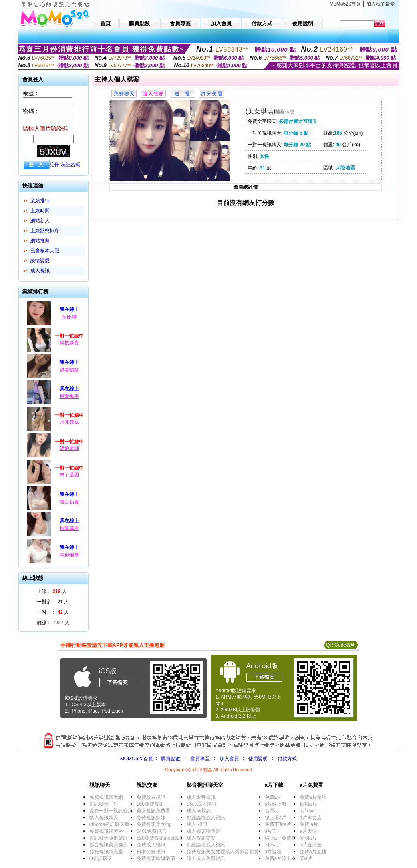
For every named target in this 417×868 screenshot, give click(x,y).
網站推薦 (40, 241)
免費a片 (273, 797)
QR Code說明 (341, 645)
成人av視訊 (199, 811)
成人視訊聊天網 (203, 831)
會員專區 (200, 759)
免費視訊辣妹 (151, 818)
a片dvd (307, 811)
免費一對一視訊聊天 (111, 811)
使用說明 (258, 759)
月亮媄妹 (69, 422)
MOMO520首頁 (137, 759)
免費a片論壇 (313, 797)
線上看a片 (276, 818)
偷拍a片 (308, 804)
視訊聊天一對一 (106, 804)
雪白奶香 (69, 502)
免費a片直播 (313, 852)
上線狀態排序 (45, 231)
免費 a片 (309, 824)
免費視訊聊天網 (106, 797)
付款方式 (287, 759)
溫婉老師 (69, 448)
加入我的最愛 (381, 4)
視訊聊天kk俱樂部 (109, 838)
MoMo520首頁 (345, 4)
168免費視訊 (150, 804)
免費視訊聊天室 (106, 852)
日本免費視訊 (151, 852)
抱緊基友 (69, 528)
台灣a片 (273, 811)
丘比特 (69, 317)
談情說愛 (40, 261)
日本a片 (273, 845)
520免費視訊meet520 (160, 838)
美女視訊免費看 (153, 811)
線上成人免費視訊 (206, 858)
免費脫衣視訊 (151, 797)
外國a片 (308, 838)
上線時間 (40, 211)
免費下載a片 (278, 824)
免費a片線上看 (281, 858)
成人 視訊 (197, 824)
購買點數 (170, 759)
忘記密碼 (71, 165)
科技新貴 (69, 343)
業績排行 (40, 201)
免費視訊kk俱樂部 (156, 858)
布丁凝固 (69, 475)
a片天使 (308, 831)
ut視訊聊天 (101, 858)
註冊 (54, 165)
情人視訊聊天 (104, 818)
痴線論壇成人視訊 (206, 818)
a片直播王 (311, 845)
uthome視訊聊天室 (109, 824)
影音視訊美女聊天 (109, 845)
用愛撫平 (69, 396)
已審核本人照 (45, 251)
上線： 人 (52, 591)
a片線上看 (276, 804)
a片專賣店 (311, 818)
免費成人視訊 (151, 845)
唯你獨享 (69, 555)
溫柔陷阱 (69, 370)
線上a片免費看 (281, 838)
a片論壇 (273, 852)
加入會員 (229, 759)
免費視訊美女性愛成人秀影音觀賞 (223, 852)
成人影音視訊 (201, 797)
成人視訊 (40, 271)
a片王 (271, 831)
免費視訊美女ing (154, 824)
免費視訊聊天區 (106, 831)
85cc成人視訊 (201, 804)
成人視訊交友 (201, 838)
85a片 (306, 858)
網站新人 (40, 221)
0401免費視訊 (152, 831)
